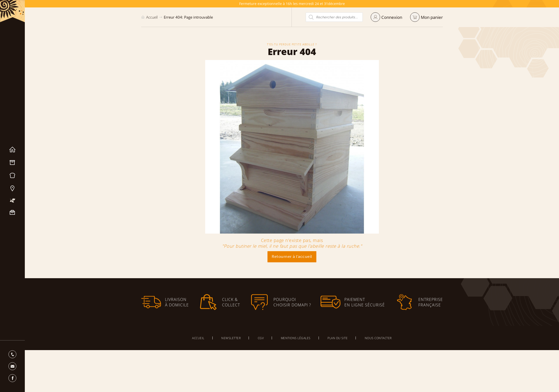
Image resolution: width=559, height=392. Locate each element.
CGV (261, 338)
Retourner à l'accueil (292, 256)
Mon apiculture (12, 200)
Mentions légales (296, 338)
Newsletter (231, 338)
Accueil (12, 150)
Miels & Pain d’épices (12, 176)
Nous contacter (12, 212)
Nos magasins (12, 188)
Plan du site (338, 338)
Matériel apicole (12, 163)
